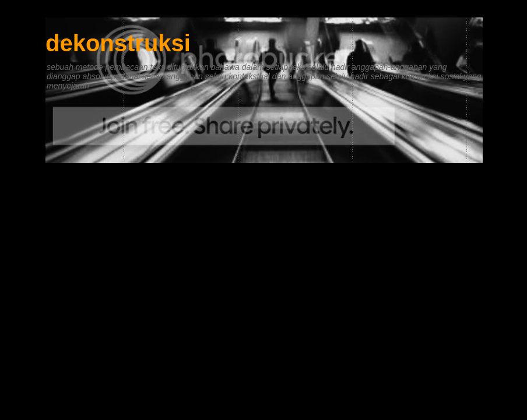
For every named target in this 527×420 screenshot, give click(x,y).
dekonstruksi (118, 43)
